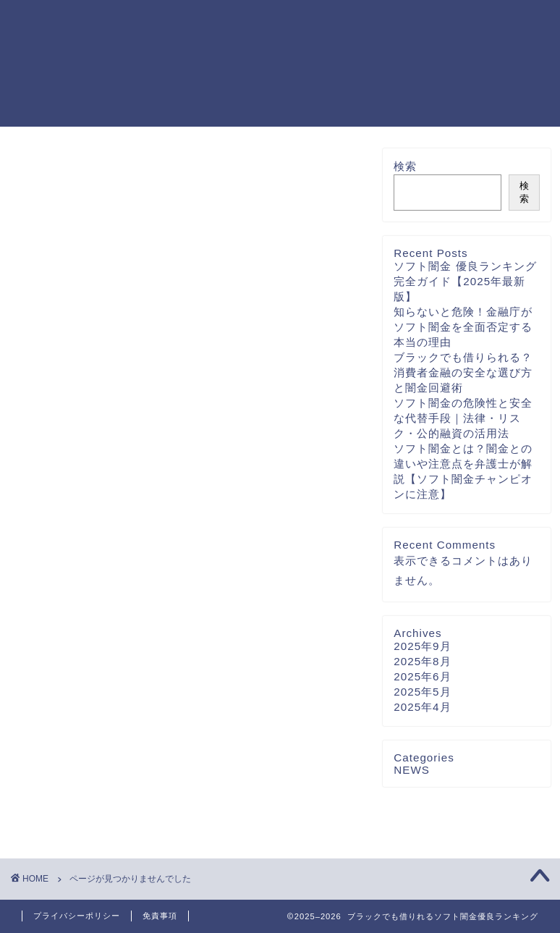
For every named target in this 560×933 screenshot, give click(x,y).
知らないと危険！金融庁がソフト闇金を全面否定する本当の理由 (463, 327)
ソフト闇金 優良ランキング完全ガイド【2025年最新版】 (465, 281)
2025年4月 (422, 707)
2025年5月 (422, 692)
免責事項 (160, 916)
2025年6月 (422, 676)
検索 (405, 166)
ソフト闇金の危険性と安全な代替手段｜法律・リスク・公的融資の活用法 (463, 418)
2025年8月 (422, 661)
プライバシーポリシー (77, 916)
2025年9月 (422, 646)
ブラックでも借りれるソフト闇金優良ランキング (61, 63)
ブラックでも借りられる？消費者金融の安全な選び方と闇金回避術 (463, 372)
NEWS (77, 820)
